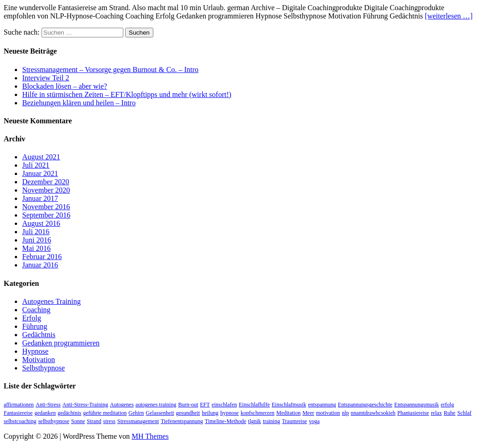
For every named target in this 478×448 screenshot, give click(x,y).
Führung (35, 326)
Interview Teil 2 (46, 78)
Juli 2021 (36, 165)
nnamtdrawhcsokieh (373, 413)
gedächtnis (70, 413)
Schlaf (464, 413)
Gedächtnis (39, 335)
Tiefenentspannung (182, 421)
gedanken (45, 413)
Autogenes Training (51, 301)
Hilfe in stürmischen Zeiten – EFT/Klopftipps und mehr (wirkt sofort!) (127, 94)
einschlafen (224, 405)
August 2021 (41, 157)
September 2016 (46, 215)
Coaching (36, 310)
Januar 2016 (40, 265)
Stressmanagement (138, 421)
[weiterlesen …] (449, 16)
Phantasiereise (413, 413)
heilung (210, 413)
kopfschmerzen (257, 413)
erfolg (447, 405)
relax (436, 413)
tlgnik (254, 421)
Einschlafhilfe (254, 405)
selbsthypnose (54, 421)
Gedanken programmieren (61, 343)
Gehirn (136, 413)
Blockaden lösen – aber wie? (65, 86)
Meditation (288, 413)
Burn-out (188, 405)
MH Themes (150, 436)
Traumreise (294, 421)
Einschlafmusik (289, 405)
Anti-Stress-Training (85, 405)
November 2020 (46, 190)
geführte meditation (105, 413)
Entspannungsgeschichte (365, 405)
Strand (94, 421)
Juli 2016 (36, 232)
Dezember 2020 (46, 182)
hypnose (230, 413)
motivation (328, 413)
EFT (205, 405)
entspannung (322, 405)
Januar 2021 (40, 173)
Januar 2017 (40, 198)
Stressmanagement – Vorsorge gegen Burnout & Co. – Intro (110, 70)
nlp (345, 413)
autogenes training (156, 405)
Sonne (78, 421)
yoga (314, 421)
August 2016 (41, 223)
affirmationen (19, 405)
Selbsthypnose (43, 368)
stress (109, 421)
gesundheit (188, 413)
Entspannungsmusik (417, 405)
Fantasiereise (18, 413)
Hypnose (35, 351)
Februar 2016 (42, 257)
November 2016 (46, 207)
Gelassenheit (160, 413)
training (271, 421)
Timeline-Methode (226, 421)
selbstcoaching (20, 421)
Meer (308, 413)
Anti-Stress (48, 405)
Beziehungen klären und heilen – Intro (79, 103)
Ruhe (450, 413)
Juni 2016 (37, 240)
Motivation (39, 360)
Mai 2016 (36, 248)
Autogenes (122, 405)
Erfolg (32, 318)
